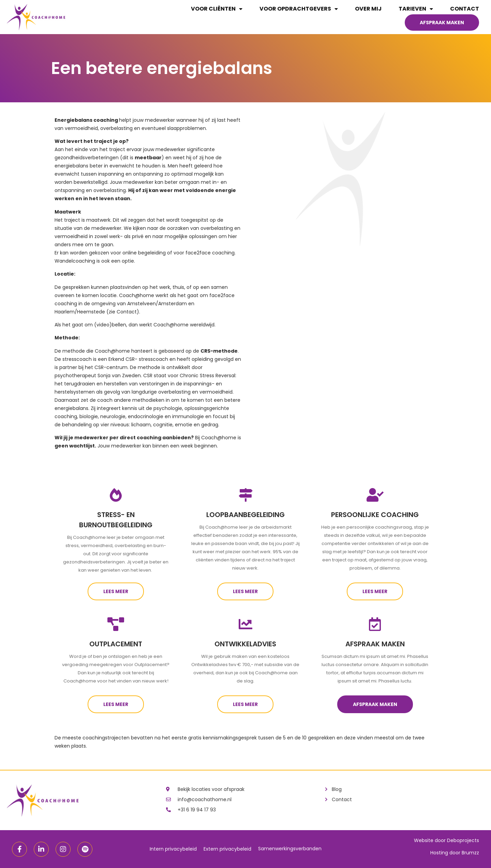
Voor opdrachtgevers (299, 9)
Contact (465, 9)
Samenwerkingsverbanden (290, 849)
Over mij (368, 9)
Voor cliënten (217, 9)
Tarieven (416, 9)
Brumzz (470, 853)
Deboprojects (463, 840)
